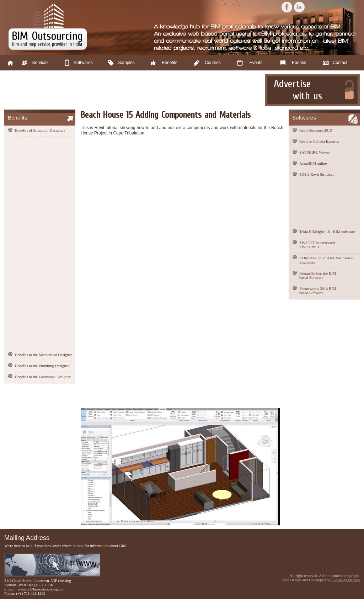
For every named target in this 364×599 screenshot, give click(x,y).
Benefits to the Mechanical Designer (44, 355)
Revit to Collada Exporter (319, 141)
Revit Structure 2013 (316, 130)
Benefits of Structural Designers (40, 130)
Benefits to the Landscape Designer (43, 377)
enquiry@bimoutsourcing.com (42, 589)
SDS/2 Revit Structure (317, 174)
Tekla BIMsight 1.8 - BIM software (327, 232)
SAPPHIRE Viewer (315, 152)
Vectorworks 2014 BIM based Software (318, 291)
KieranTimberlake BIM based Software (318, 275)
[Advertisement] (134, 90)
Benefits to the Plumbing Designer (42, 366)
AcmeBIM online (313, 163)
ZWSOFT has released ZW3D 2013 (317, 245)
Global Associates (346, 580)
